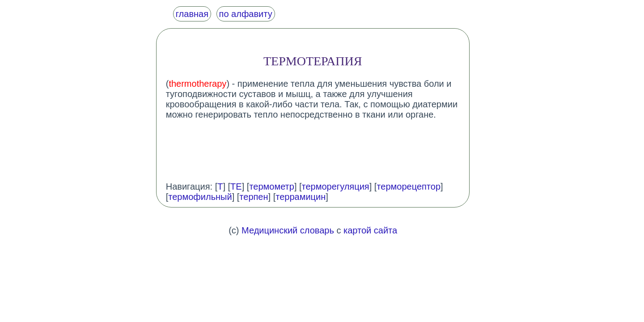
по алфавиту (246, 14)
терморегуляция (336, 186)
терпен (254, 197)
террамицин (301, 197)
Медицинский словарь (288, 230)
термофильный (200, 197)
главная (192, 14)
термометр (272, 186)
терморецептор (409, 186)
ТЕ (236, 186)
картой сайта (370, 230)
